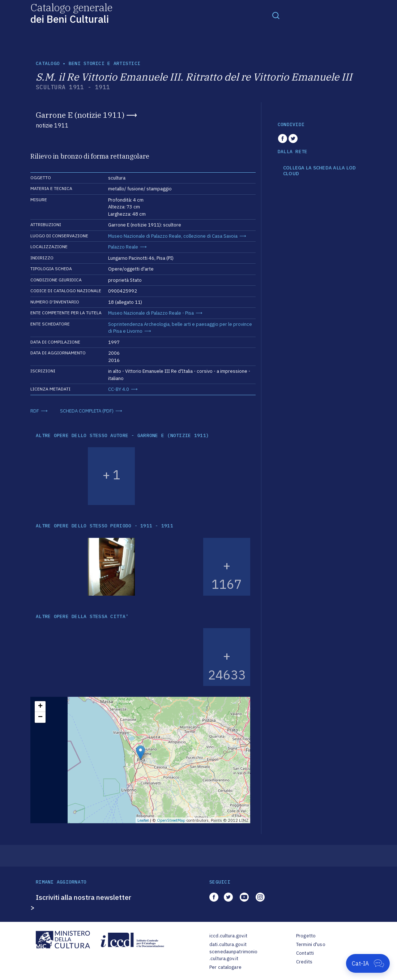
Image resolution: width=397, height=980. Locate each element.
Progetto (306, 936)
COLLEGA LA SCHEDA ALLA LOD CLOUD (320, 171)
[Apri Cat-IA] (368, 963)
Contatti (305, 953)
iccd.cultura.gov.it (228, 936)
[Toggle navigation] (276, 15)
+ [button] (40, 707)
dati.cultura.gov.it (228, 944)
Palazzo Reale (123, 247)
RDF (35, 411)
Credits (304, 962)
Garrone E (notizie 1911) (80, 115)
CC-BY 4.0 (119, 389)
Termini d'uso (311, 944)
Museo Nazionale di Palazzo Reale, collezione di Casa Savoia (173, 236)
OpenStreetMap (171, 820)
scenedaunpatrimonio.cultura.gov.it (233, 955)
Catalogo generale (71, 13)
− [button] (40, 717)
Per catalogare (225, 967)
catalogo (48, 63)
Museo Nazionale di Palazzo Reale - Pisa (151, 313)
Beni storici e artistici (104, 63)
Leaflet (143, 820)
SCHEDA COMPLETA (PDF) (87, 411)
